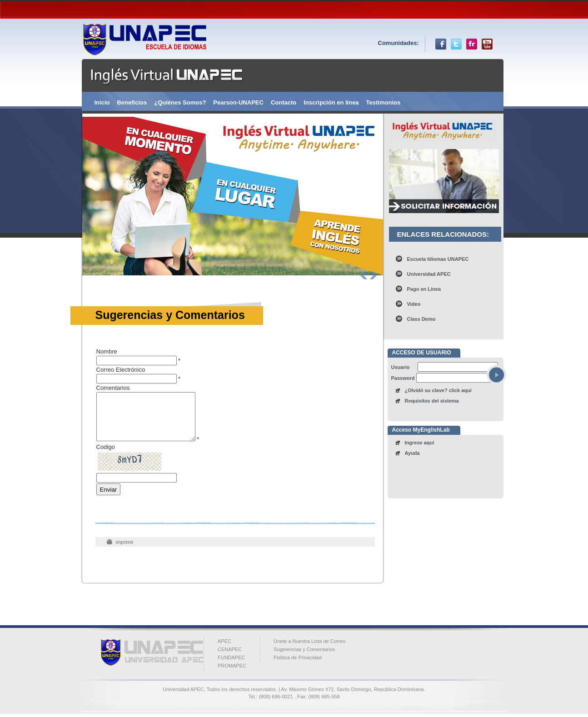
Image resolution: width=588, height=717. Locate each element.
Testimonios (384, 102)
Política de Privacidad (298, 657)
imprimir (125, 542)
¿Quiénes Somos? (180, 102)
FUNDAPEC (232, 657)
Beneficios (132, 102)
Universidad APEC (429, 274)
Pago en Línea (424, 289)
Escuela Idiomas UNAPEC (438, 259)
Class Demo (421, 319)
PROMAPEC (232, 666)
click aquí (460, 390)
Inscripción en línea (331, 102)
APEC (224, 641)
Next (373, 276)
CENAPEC (230, 649)
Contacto (284, 102)
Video (414, 304)
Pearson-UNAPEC (238, 102)
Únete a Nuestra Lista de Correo (309, 641)
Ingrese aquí (420, 443)
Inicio (102, 102)
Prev (364, 276)
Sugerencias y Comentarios (304, 649)
